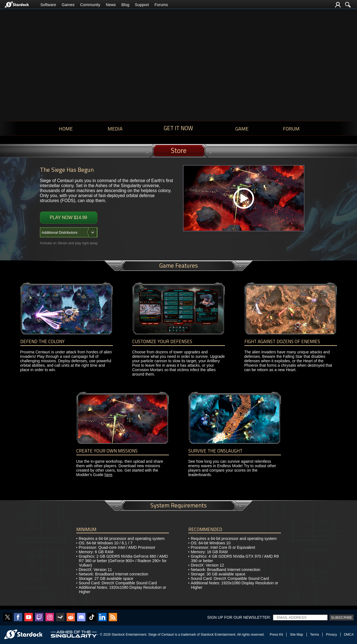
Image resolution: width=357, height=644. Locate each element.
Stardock (118, 635)
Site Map (296, 635)
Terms (315, 635)
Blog (125, 5)
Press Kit (276, 635)
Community (90, 5)
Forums (161, 5)
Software (48, 5)
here (108, 475)
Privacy (331, 635)
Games (68, 5)
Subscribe (342, 617)
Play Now (69, 217)
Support (142, 5)
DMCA (349, 635)
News (111, 5)
